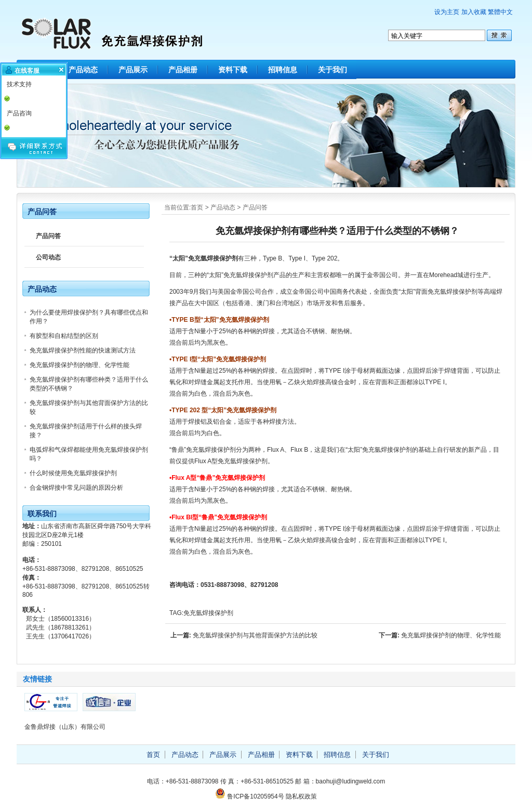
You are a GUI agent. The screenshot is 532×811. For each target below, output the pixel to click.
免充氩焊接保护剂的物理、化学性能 (451, 635)
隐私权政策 (301, 796)
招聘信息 (283, 70)
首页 (197, 207)
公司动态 (48, 257)
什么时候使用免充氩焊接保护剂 (73, 473)
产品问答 (255, 207)
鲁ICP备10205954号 (255, 796)
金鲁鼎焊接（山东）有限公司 (65, 727)
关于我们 (332, 70)
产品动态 (83, 70)
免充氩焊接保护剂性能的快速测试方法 (83, 350)
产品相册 (183, 70)
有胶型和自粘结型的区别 (64, 336)
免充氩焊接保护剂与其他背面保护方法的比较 (255, 635)
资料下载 (233, 70)
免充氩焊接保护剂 (208, 613)
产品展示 (133, 70)
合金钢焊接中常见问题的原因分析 (76, 488)
